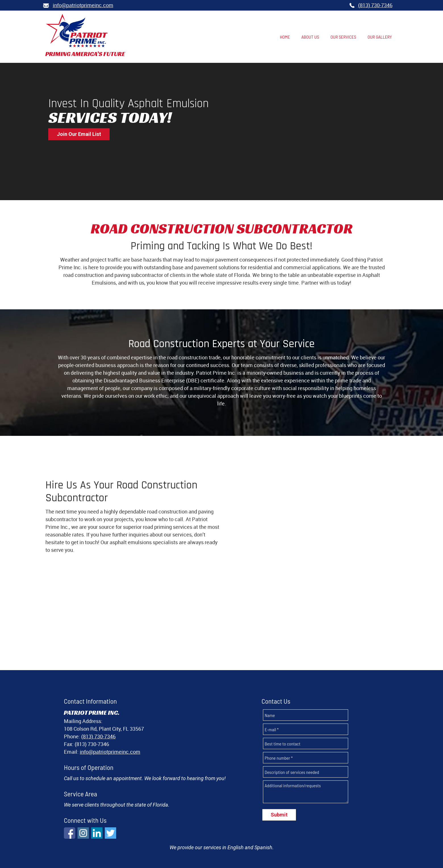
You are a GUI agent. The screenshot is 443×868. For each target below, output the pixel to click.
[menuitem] (285, 37)
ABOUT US (193, 841)
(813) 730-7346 (375, 5)
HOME (170, 841)
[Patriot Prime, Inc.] (77, 31)
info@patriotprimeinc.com (110, 711)
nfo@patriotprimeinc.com (83, 5)
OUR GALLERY (264, 841)
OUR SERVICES (226, 841)
